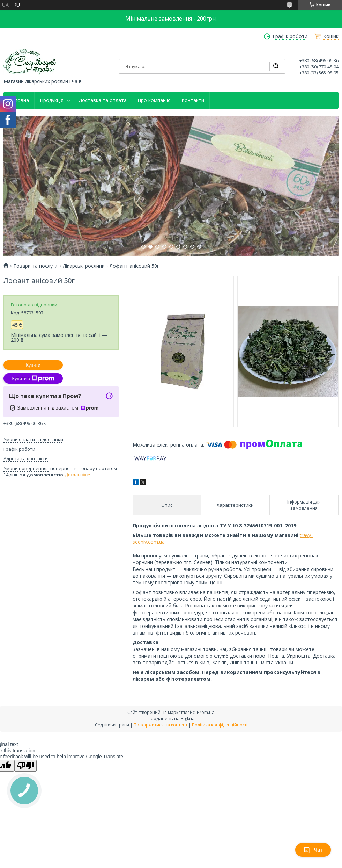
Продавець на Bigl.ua (171, 718)
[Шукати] (276, 66)
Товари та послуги (35, 266)
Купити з (33, 378)
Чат (313, 850)
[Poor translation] (25, 766)
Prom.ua (206, 712)
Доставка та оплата (103, 100)
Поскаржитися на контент (161, 725)
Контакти (193, 100)
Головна (19, 100)
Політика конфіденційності (220, 725)
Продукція (52, 100)
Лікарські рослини (84, 266)
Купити (33, 365)
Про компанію (154, 100)
